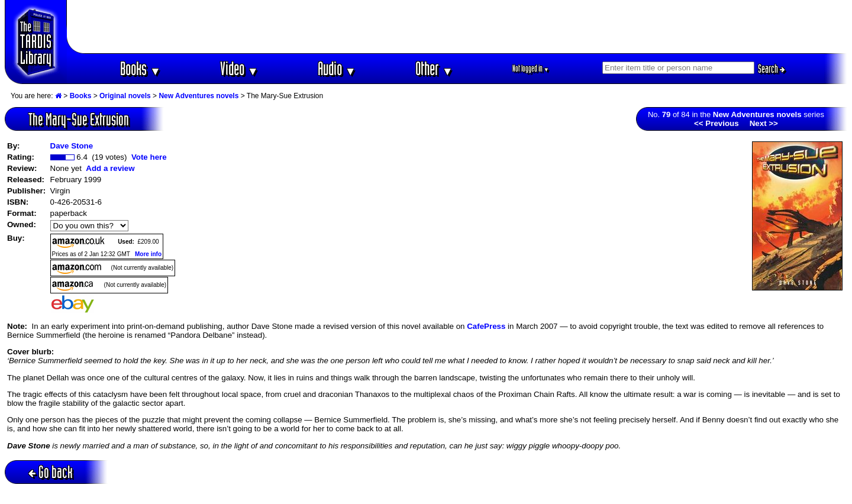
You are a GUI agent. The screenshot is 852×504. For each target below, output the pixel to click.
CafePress (486, 326)
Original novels (125, 96)
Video (239, 68)
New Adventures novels (199, 96)
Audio (337, 68)
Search (772, 69)
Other (434, 68)
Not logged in (531, 68)
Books (141, 68)
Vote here (149, 157)
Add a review (110, 168)
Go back (51, 472)
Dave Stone (72, 146)
